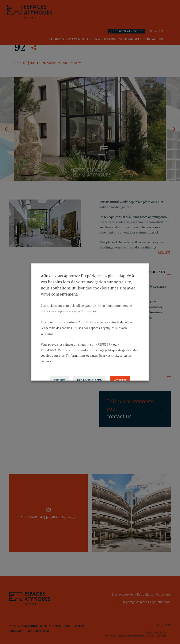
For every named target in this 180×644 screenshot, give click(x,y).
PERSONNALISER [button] (89, 376)
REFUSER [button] (60, 375)
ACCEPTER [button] (120, 375)
